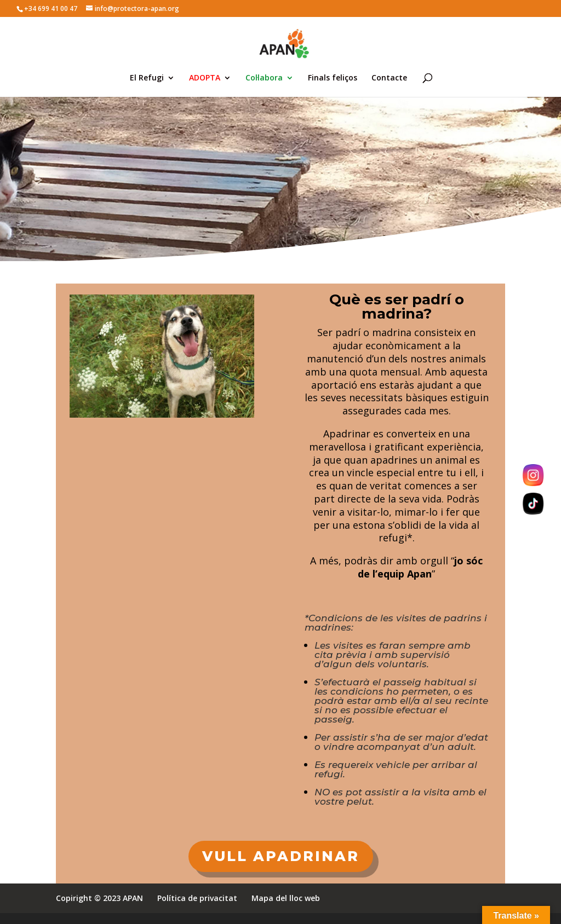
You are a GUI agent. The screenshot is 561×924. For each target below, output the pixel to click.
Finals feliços (333, 78)
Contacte (389, 78)
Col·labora (264, 78)
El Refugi (147, 78)
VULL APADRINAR (281, 856)
